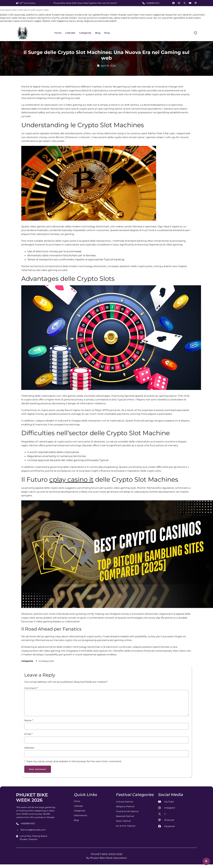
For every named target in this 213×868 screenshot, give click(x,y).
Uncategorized (46, 661)
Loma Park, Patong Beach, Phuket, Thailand (32, 838)
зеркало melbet (43, 10)
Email (28, 734)
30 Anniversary (27, 3)
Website (29, 748)
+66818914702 (153, 3)
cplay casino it (71, 479)
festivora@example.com (31, 830)
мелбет (14, 10)
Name (29, 720)
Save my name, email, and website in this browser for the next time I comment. (74, 761)
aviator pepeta (5, 10)
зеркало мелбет (30, 10)
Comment (31, 688)
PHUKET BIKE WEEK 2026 (32, 798)
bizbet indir (7, 15)
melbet (20, 10)
